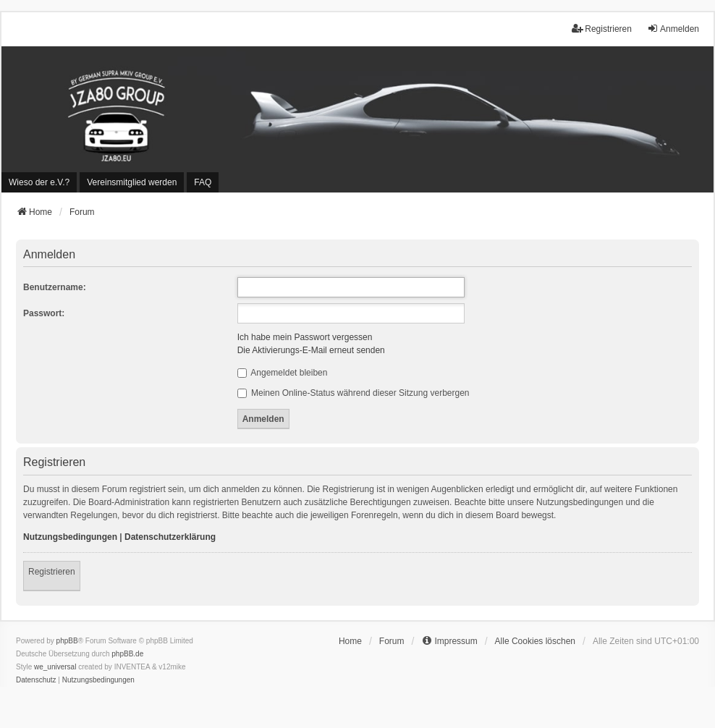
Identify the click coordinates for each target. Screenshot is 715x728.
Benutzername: (55, 287)
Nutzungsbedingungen (70, 537)
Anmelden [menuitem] (673, 29)
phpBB (67, 641)
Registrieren (52, 572)
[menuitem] (39, 182)
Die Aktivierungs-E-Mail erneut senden (311, 350)
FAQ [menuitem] (203, 182)
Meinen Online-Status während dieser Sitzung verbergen (354, 393)
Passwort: (44, 313)
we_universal (55, 667)
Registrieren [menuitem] (602, 29)
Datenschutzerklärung (170, 537)
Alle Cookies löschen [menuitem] (535, 641)
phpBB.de (127, 654)
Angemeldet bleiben (283, 373)
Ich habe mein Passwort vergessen (305, 337)
